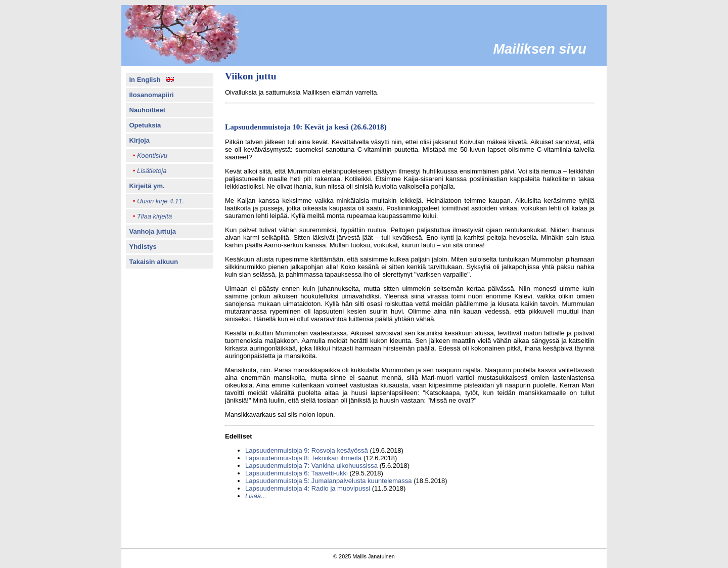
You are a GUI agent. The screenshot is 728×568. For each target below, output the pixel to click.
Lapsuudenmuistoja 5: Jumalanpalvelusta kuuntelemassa (329, 481)
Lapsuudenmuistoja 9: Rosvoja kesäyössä (307, 450)
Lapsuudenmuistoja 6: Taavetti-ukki (297, 473)
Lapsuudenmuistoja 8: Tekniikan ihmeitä (303, 458)
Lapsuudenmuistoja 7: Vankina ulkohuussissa (311, 466)
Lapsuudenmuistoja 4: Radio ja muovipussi (308, 488)
